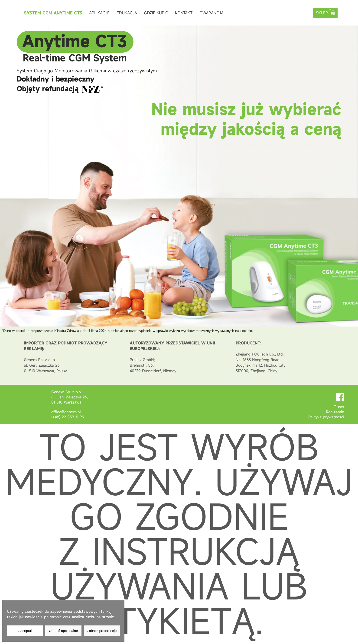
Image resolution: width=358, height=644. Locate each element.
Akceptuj (25, 631)
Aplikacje (99, 13)
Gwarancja (212, 13)
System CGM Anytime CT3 (53, 13)
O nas (339, 407)
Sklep (322, 13)
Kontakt (184, 13)
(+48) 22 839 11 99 (68, 417)
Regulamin (335, 412)
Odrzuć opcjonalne (63, 631)
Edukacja (127, 13)
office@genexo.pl (66, 412)
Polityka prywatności (326, 417)
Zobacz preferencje (102, 631)
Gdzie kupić (156, 13)
